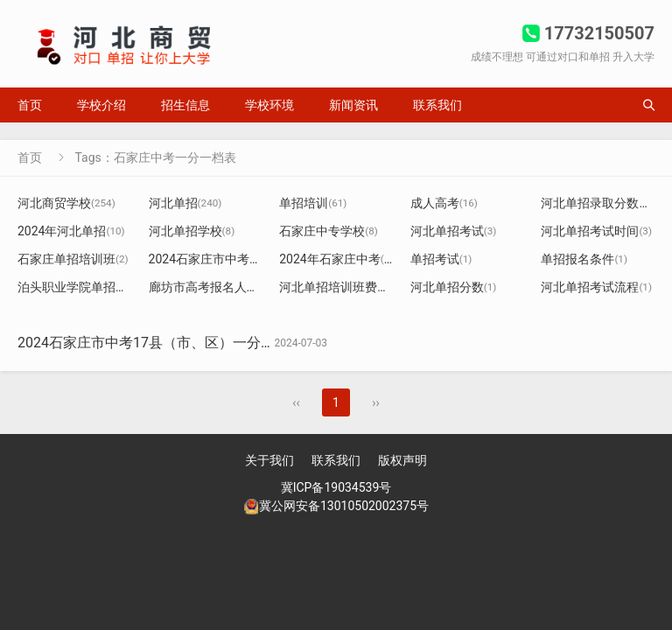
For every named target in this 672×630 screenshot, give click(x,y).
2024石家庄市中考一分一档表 (236, 259)
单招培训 (313, 203)
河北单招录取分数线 (605, 203)
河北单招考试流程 (596, 287)
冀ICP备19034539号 (336, 487)
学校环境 (269, 105)
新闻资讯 (353, 105)
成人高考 (444, 203)
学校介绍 (101, 105)
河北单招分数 (454, 287)
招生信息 (185, 105)
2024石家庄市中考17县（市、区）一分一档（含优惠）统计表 (209, 343)
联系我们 (437, 105)
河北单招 (185, 203)
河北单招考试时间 (596, 231)
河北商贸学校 (66, 203)
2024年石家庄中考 (336, 259)
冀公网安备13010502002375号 (344, 506)
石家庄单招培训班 (73, 259)
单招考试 (441, 259)
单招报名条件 (584, 259)
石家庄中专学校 (329, 231)
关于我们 (269, 460)
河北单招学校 (192, 231)
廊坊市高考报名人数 (210, 287)
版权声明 (402, 460)
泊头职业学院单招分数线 (91, 287)
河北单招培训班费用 (341, 287)
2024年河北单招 (71, 231)
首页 (30, 105)
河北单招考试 (454, 231)
